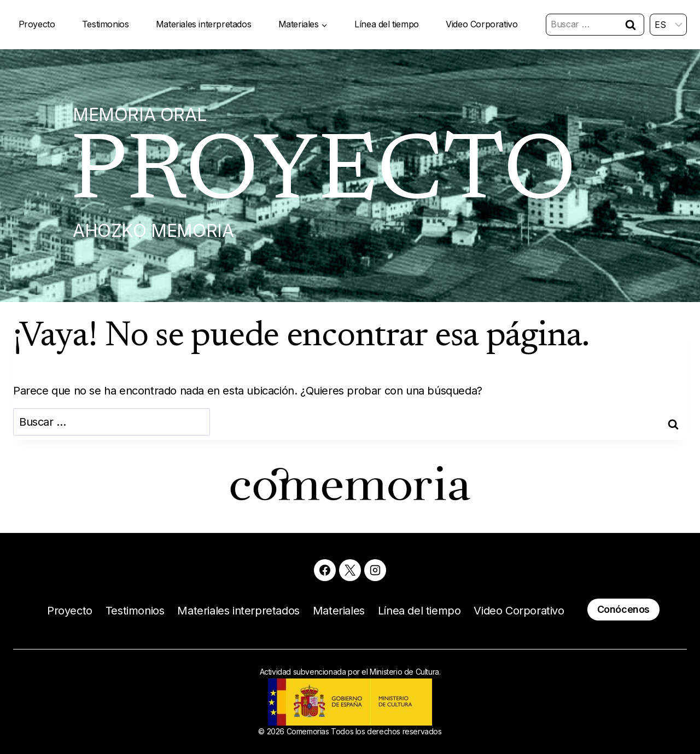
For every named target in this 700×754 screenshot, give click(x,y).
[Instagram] (375, 570)
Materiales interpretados (203, 24)
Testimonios (106, 24)
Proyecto (37, 24)
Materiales (339, 611)
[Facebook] (325, 570)
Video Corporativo (482, 24)
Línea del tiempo (387, 24)
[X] (350, 570)
